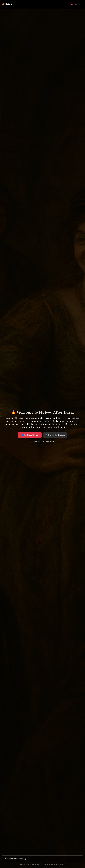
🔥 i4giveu (7, 4)
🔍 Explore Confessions (55, 435)
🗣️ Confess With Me (30, 435)
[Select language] (76, 4)
